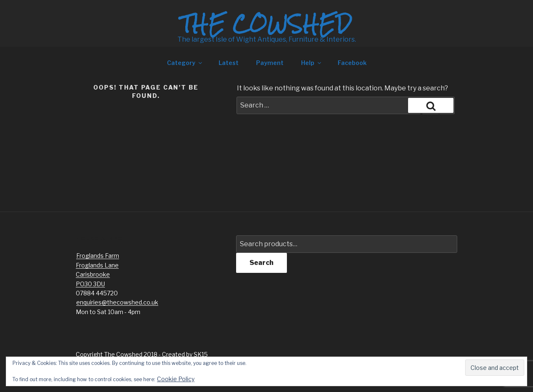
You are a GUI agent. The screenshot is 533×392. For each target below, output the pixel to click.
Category (185, 63)
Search (262, 263)
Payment (270, 63)
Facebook (352, 63)
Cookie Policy (176, 379)
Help (312, 63)
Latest (229, 63)
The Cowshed (266, 24)
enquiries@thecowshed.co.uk (117, 302)
